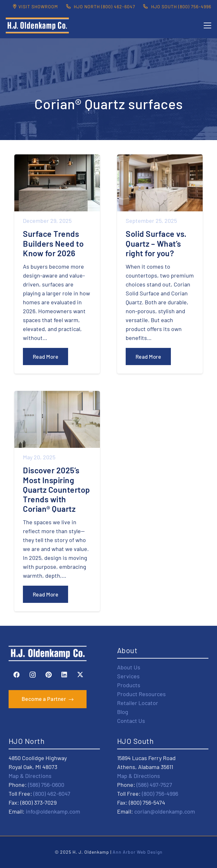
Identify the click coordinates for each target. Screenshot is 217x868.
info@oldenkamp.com (53, 811)
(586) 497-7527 (154, 785)
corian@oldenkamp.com (165, 811)
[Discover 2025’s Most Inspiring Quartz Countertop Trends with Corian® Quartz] (57, 501)
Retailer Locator (138, 703)
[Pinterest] (48, 675)
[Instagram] (32, 675)
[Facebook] (17, 675)
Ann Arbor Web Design (138, 852)
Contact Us (131, 721)
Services (128, 676)
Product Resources (141, 694)
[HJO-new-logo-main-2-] (37, 25)
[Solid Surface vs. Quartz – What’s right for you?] (160, 264)
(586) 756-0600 (46, 785)
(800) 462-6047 (52, 794)
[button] (208, 25)
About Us (129, 667)
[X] (80, 675)
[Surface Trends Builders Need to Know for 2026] (57, 264)
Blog (123, 712)
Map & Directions (30, 776)
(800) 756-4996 (160, 794)
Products (129, 685)
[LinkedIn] (64, 675)
